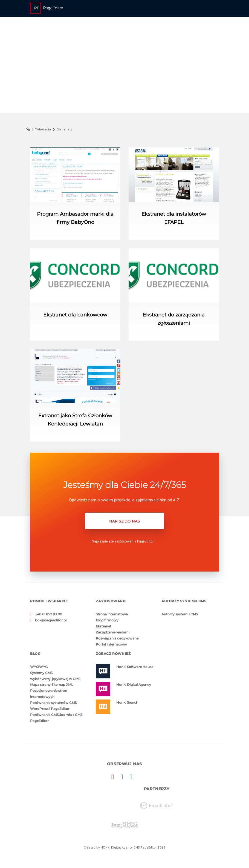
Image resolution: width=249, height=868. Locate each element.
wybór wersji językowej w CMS (55, 679)
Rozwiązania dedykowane (117, 638)
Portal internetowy (111, 644)
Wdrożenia (43, 129)
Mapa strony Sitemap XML (52, 685)
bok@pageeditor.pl (51, 620)
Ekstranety (64, 129)
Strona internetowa (112, 614)
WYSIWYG (39, 667)
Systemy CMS (41, 673)
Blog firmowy (107, 620)
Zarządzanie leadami (113, 632)
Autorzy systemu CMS (180, 614)
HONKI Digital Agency (117, 847)
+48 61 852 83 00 (49, 614)
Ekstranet (104, 626)
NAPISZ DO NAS (125, 521)
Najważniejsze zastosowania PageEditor (123, 541)
